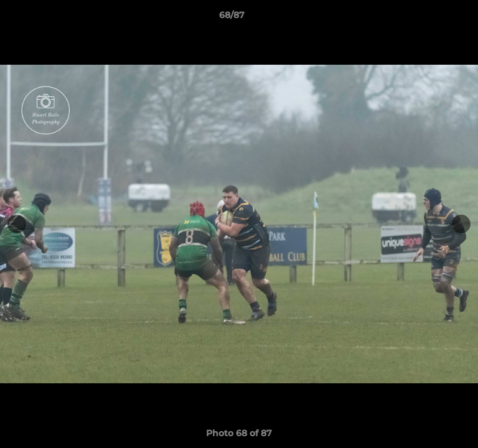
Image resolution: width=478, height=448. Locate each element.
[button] (433, 18)
